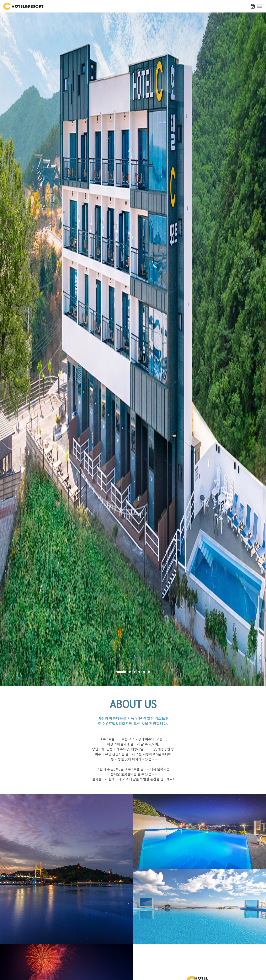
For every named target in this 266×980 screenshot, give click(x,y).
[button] (121, 672)
